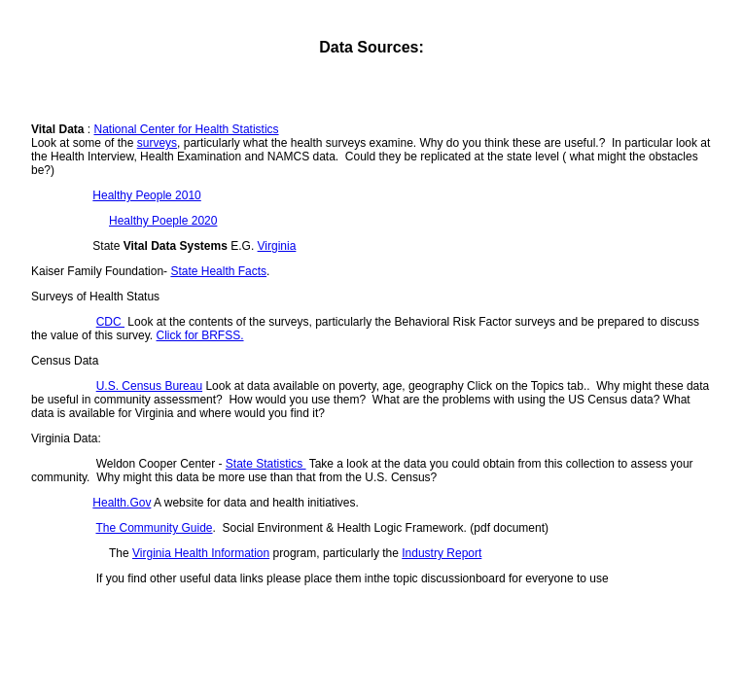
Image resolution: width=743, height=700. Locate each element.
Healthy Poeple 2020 (163, 221)
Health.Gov (122, 503)
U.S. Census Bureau (149, 386)
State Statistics (266, 464)
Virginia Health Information (201, 553)
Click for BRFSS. (200, 335)
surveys (157, 143)
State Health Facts (218, 271)
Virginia (277, 246)
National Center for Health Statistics (186, 129)
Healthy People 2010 (146, 195)
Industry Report (442, 553)
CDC (110, 322)
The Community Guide (154, 528)
